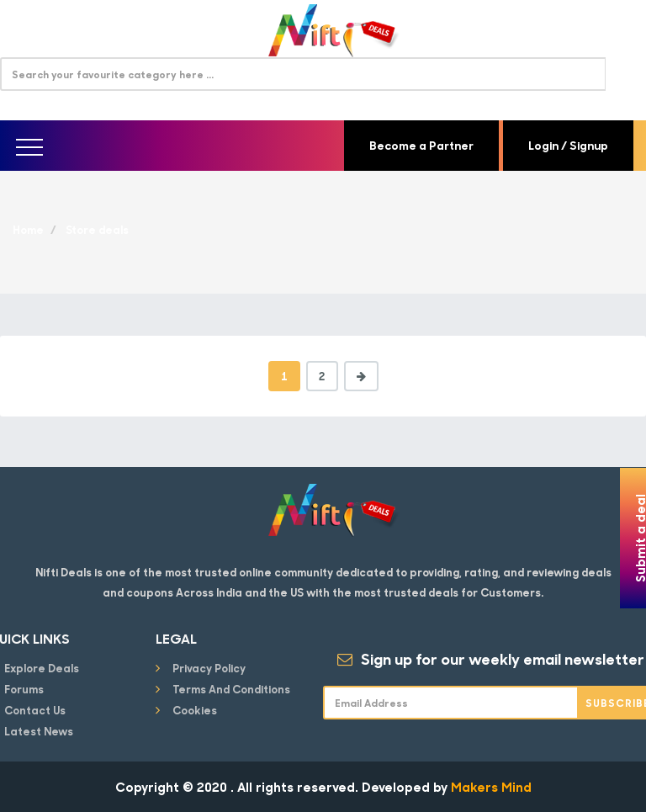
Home (28, 229)
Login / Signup (568, 145)
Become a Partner (421, 145)
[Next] (361, 376)
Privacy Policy (209, 668)
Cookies (195, 710)
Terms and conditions (231, 689)
